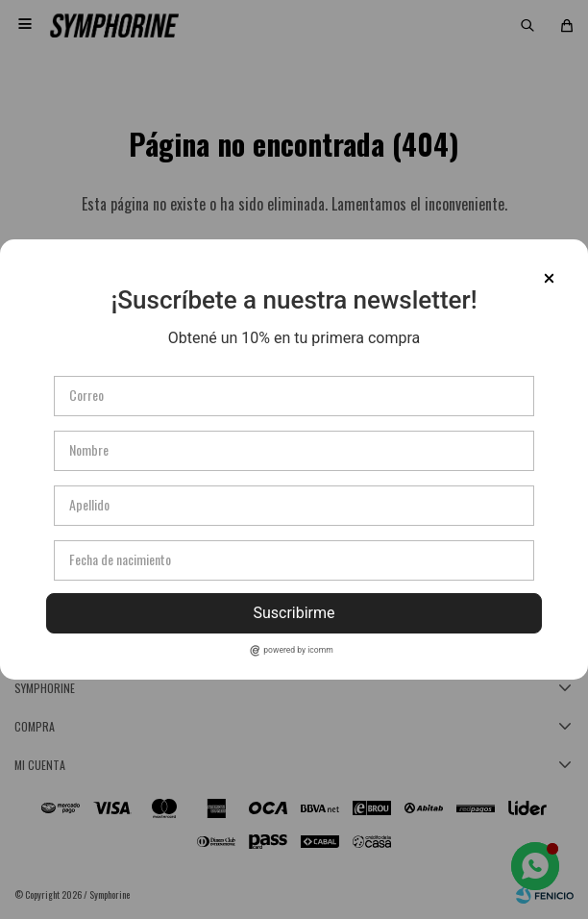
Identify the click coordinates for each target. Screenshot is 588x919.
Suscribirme (294, 613)
